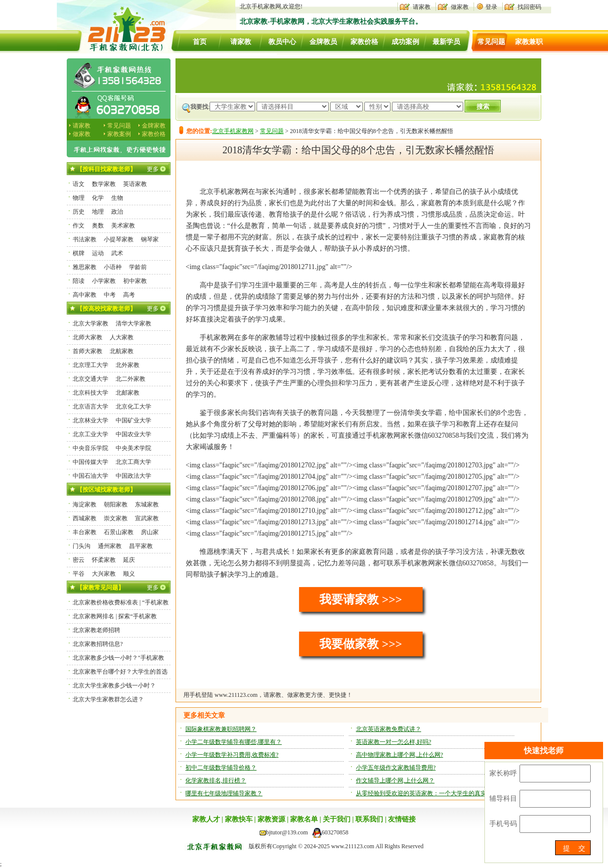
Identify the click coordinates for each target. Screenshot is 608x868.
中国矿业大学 (133, 420)
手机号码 (503, 824)
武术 (117, 253)
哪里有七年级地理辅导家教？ (224, 793)
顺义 (129, 574)
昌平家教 (141, 546)
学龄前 (138, 267)
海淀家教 (85, 504)
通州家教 (110, 546)
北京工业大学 (90, 434)
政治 (117, 212)
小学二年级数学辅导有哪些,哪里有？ (234, 742)
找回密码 (529, 7)
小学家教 (104, 281)
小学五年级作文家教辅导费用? (396, 768)
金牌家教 (154, 126)
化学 (98, 198)
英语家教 (135, 184)
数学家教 (104, 184)
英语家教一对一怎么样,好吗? (393, 742)
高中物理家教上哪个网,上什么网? (399, 755)
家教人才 (206, 819)
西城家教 (85, 518)
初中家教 (135, 281)
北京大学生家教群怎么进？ (108, 699)
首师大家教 (87, 351)
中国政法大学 (133, 476)
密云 (79, 560)
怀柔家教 (104, 560)
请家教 (422, 7)
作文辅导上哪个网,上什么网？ (395, 780)
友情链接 (402, 819)
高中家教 (85, 295)
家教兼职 (529, 42)
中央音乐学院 (90, 448)
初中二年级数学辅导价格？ (221, 768)
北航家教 (122, 351)
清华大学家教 (133, 323)
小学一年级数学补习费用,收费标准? (232, 755)
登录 (491, 7)
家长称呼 (503, 773)
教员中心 (282, 42)
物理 (79, 198)
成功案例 (405, 42)
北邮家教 (128, 393)
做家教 (460, 7)
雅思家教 (85, 267)
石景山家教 (119, 532)
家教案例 (119, 134)
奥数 (98, 226)
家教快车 (239, 819)
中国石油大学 (90, 476)
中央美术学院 (133, 448)
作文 (79, 226)
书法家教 (85, 239)
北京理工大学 (90, 365)
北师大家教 (87, 337)
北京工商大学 (133, 462)
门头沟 (82, 546)
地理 (98, 212)
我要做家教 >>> (361, 644)
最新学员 (446, 42)
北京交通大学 (90, 379)
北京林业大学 (90, 420)
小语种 (113, 267)
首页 (200, 42)
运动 (98, 253)
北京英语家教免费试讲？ (389, 729)
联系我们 (369, 819)
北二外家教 (130, 379)
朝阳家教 (116, 504)
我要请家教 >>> (361, 599)
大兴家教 (104, 574)
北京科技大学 (90, 393)
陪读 (79, 281)
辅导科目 (503, 799)
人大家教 (122, 337)
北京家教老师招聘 (96, 630)
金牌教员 (323, 42)
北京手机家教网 (233, 131)
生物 (117, 198)
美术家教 (123, 226)
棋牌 (79, 253)
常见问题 (491, 42)
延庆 (129, 560)
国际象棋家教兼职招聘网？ (221, 729)
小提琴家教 (119, 239)
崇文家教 (116, 518)
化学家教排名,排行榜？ (216, 780)
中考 (110, 295)
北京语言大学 (90, 407)
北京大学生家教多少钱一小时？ (114, 685)
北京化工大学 (133, 407)
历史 (79, 212)
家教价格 (364, 42)
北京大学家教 (90, 323)
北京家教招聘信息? (98, 644)
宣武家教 (147, 518)
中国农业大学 (133, 434)
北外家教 (128, 365)
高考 (129, 295)
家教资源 (271, 819)
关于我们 (337, 819)
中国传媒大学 (90, 462)
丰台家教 (85, 532)
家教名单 (304, 819)
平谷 (79, 574)
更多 (153, 169)
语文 (79, 184)
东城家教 (147, 504)
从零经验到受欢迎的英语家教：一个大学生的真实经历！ (430, 793)
